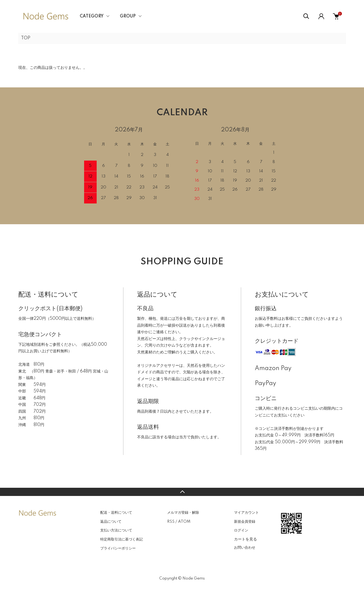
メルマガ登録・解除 (183, 513)
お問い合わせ (245, 548)
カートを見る (245, 539)
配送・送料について (116, 513)
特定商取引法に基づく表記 (122, 539)
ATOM (184, 522)
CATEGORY (92, 16)
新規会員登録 (245, 522)
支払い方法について (116, 530)
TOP (26, 38)
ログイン (241, 530)
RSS (171, 522)
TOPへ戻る (182, 492)
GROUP (128, 16)
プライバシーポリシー (118, 548)
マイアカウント (246, 513)
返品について (111, 522)
